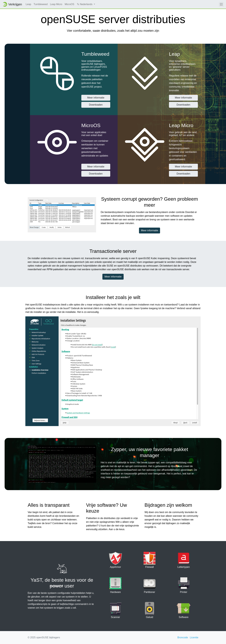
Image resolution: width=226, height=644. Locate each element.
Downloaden (96, 105)
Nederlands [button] (85, 4)
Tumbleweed (41, 4)
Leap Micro (56, 4)
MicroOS (69, 4)
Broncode (183, 637)
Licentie (194, 637)
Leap (28, 4)
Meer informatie (96, 98)
